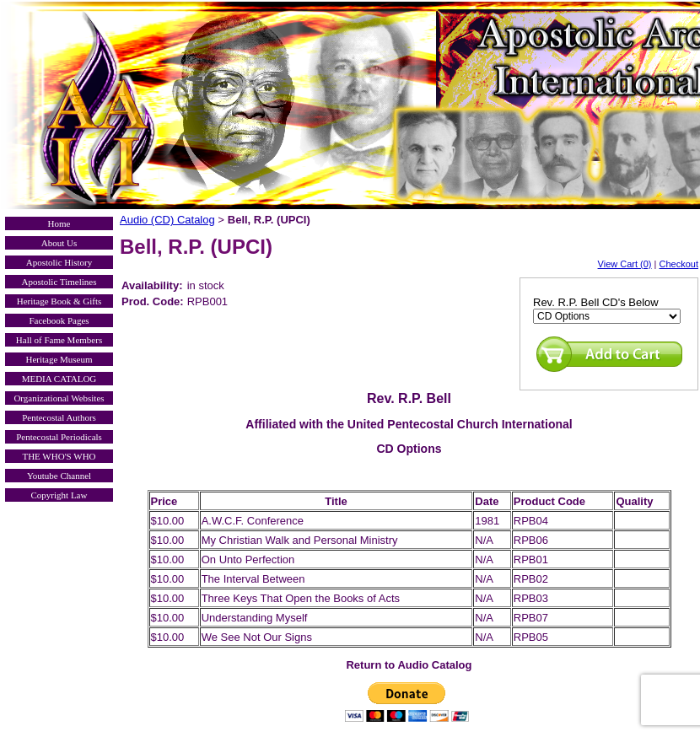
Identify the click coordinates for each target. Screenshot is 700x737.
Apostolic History (59, 262)
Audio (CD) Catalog (167, 220)
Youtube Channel (59, 476)
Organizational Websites (59, 398)
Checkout (679, 264)
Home (59, 223)
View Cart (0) (625, 264)
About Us (59, 243)
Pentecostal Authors (59, 417)
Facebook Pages (59, 320)
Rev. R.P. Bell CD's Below (596, 302)
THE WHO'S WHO (59, 456)
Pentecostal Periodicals (59, 437)
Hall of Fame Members (59, 340)
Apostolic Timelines (59, 282)
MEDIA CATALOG (59, 379)
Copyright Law (59, 495)
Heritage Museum (59, 359)
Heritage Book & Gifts (59, 301)
